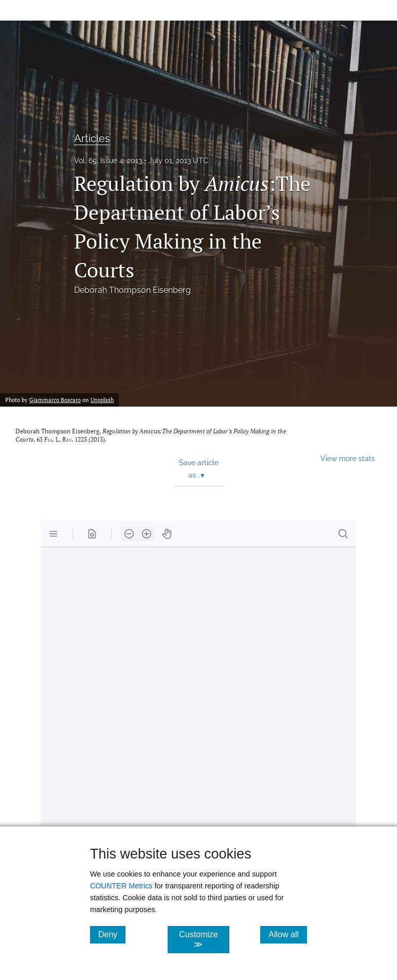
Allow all (288, 934)
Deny (112, 934)
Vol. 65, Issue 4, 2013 (108, 161)
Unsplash (102, 400)
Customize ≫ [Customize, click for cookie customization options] (204, 939)
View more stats (348, 458)
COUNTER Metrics (121, 886)
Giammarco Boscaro (55, 400)
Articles (92, 138)
